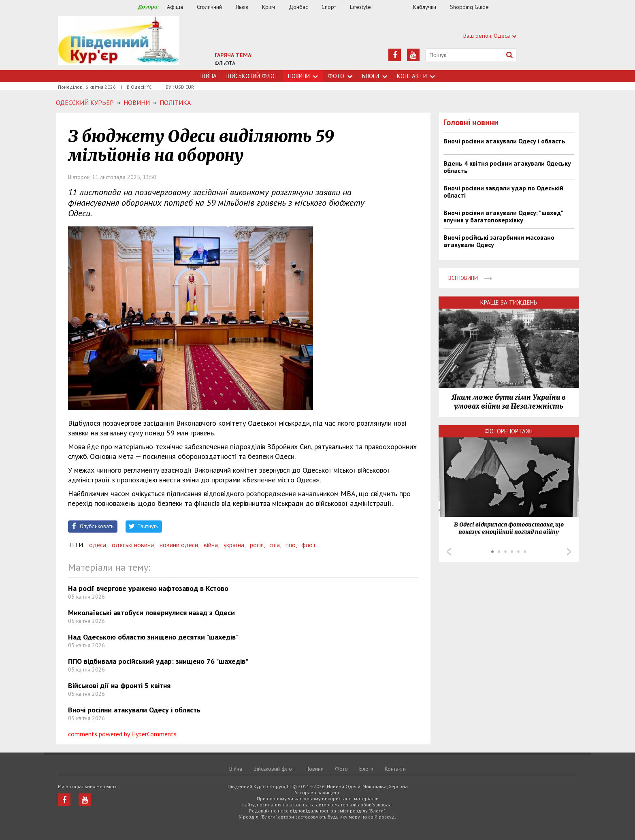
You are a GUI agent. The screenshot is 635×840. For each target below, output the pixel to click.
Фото (340, 76)
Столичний (209, 7)
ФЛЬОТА (225, 63)
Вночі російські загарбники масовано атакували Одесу (499, 241)
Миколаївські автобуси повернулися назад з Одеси (151, 613)
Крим (268, 7)
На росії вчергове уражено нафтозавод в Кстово (148, 588)
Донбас (298, 7)
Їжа (396, 7)
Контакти (416, 76)
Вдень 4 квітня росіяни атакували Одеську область (507, 167)
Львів (242, 7)
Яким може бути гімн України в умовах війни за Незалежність (509, 402)
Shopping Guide (469, 7)
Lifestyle (360, 7)
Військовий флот (252, 76)
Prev (449, 552)
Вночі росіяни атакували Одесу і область (134, 710)
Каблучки (425, 7)
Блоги (375, 76)
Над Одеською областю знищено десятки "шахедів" (153, 637)
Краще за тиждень (509, 302)
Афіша (175, 7)
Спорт (329, 7)
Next (569, 552)
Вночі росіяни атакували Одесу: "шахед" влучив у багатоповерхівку (503, 216)
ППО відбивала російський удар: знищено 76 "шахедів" (158, 661)
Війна (209, 76)
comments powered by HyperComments (122, 734)
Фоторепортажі (509, 431)
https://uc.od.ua (119, 43)
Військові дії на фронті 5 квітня (119, 685)
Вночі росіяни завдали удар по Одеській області (503, 192)
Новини (303, 76)
